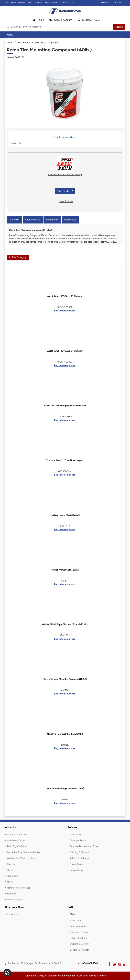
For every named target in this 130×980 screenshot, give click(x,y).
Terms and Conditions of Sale (84, 846)
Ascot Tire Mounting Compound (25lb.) (65, 789)
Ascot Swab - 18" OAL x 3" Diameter (65, 351)
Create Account (61, 20)
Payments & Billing (79, 932)
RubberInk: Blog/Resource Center (23, 852)
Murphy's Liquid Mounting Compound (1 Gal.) (65, 679)
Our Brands (10, 3)
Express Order (25, 3)
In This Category (18, 257)
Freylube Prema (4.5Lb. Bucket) (65, 570)
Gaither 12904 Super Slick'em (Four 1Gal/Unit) (65, 624)
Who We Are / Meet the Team (21, 858)
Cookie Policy (76, 870)
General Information (79, 950)
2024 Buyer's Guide (17, 846)
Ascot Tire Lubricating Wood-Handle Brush (65, 406)
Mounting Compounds (47, 43)
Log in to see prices (65, 137)
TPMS (46, 3)
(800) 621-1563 (89, 20)
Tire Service (24, 43)
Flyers (10, 870)
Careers (11, 864)
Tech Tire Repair (15, 900)
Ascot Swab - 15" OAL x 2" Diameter (65, 296)
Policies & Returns (78, 938)
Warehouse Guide (16, 840)
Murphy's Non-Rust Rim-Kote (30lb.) (65, 734)
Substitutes (70, 220)
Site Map (11, 894)
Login (38, 20)
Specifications (33, 220)
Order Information (78, 926)
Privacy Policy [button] (88, 976)
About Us (105, 3)
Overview (14, 220)
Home (10, 43)
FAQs (72, 914)
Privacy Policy (76, 864)
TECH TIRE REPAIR (58, 3)
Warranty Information (17, 835)
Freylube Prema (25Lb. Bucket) (65, 515)
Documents (52, 220)
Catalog (38, 3)
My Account (76, 920)
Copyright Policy (78, 840)
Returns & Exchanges (80, 858)
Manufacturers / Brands (18, 888)
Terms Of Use (76, 835)
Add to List (64, 191)
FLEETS (71, 3)
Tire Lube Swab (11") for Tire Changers (65, 460)
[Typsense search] (59, 27)
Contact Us (117, 3)
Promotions (13, 876)
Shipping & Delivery (79, 852)
